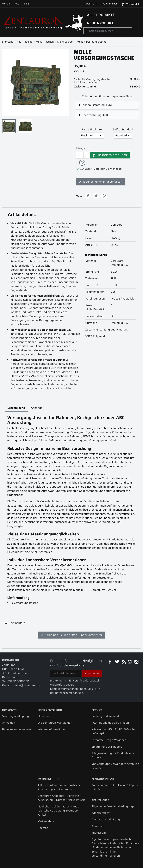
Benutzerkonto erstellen (17, 730)
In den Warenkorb (110, 155)
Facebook (110, 662)
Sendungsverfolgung (16, 716)
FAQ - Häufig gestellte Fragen (110, 723)
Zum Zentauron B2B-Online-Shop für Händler (115, 787)
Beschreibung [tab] (16, 408)
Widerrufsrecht (101, 813)
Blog (26, 4)
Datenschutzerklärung (106, 820)
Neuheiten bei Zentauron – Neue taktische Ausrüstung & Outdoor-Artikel (59, 811)
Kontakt (6, 4)
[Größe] (123, 136)
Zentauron (118, 225)
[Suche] (108, 31)
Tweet (96, 196)
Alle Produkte (101, 15)
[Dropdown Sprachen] (92, 4)
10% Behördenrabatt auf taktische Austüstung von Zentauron (59, 787)
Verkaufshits (46, 822)
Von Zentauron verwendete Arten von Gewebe (115, 766)
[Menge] (80, 155)
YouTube (130, 662)
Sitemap (43, 828)
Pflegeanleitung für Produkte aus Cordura (113, 756)
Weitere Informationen (52, 730)
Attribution (98, 826)
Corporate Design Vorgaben (109, 740)
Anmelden (9, 723)
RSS (124, 662)
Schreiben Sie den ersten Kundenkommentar (71, 635)
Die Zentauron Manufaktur (55, 723)
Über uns (44, 716)
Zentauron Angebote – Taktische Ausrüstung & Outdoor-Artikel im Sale (62, 798)
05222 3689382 (18, 682)
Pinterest (104, 196)
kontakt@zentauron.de (26, 686)
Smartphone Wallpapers (107, 747)
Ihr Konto (9, 710)
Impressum (99, 833)
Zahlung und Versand (105, 716)
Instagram (137, 662)
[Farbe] (92, 136)
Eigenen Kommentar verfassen (100, 182)
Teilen (88, 196)
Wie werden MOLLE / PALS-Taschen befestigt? (114, 732)
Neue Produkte (101, 23)
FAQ (17, 4)
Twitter (117, 662)
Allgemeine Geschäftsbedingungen (114, 807)
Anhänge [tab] (37, 408)
